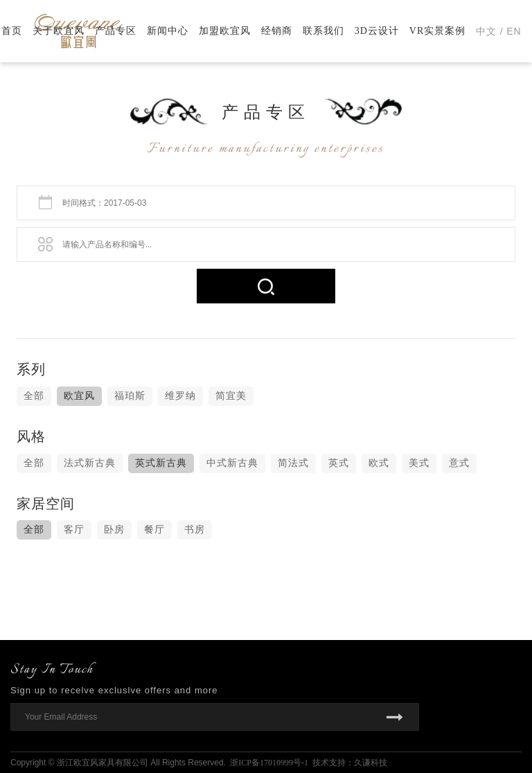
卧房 (114, 530)
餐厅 (154, 530)
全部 (34, 396)
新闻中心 (168, 31)
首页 (12, 31)
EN (514, 31)
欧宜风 (79, 396)
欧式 (379, 463)
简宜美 (231, 396)
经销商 (277, 31)
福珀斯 (130, 396)
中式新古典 (232, 463)
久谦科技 (371, 763)
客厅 (74, 530)
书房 (195, 530)
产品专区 (116, 31)
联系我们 (323, 31)
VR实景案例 (437, 31)
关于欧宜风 (59, 31)
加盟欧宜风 (225, 31)
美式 (419, 463)
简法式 (293, 463)
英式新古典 (161, 463)
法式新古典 (90, 463)
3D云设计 (377, 31)
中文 (486, 32)
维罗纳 (180, 396)
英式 (339, 463)
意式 (459, 463)
